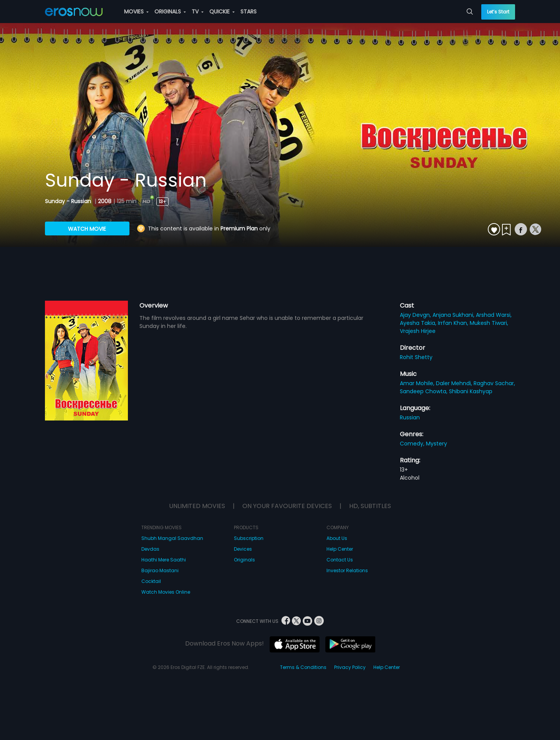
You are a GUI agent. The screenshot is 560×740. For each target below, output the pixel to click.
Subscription (249, 538)
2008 (105, 201)
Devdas (150, 549)
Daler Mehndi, (455, 383)
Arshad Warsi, (494, 315)
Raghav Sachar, (494, 383)
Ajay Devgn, (416, 315)
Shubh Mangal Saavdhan (172, 538)
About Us (337, 538)
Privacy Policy (350, 667)
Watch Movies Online (166, 592)
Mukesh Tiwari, (489, 323)
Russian (410, 417)
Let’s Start (498, 12)
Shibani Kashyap (471, 391)
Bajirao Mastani (160, 570)
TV (198, 12)
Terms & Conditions (303, 667)
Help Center (340, 549)
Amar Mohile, (418, 383)
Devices (243, 549)
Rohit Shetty (416, 357)
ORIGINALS (170, 12)
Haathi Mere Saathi (164, 560)
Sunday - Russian (69, 201)
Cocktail (151, 581)
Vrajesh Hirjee (418, 331)
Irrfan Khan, (454, 323)
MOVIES (136, 12)
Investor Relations (347, 570)
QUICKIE (222, 12)
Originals (244, 560)
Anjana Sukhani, (454, 315)
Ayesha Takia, (419, 323)
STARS (249, 12)
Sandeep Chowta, (424, 391)
